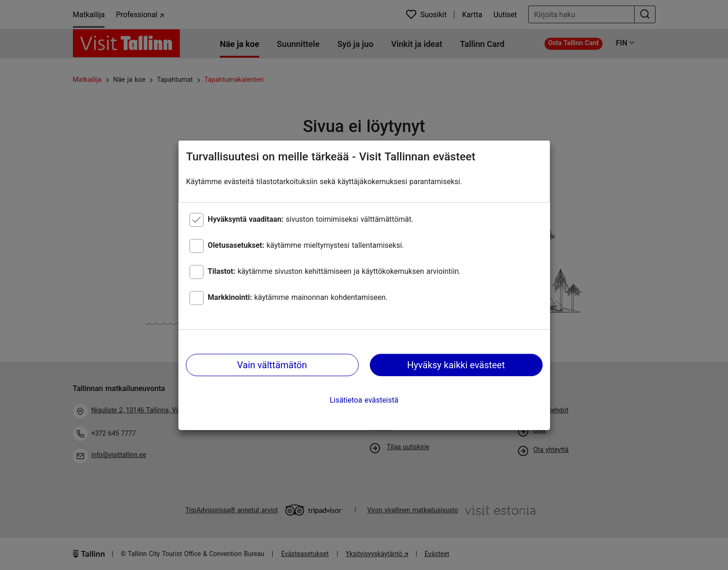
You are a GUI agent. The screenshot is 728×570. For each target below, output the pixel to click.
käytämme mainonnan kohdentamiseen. (298, 297)
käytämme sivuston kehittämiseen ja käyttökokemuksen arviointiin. (334, 271)
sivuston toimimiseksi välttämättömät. (311, 219)
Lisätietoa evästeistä (364, 400)
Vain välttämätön (272, 365)
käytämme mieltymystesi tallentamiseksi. (306, 245)
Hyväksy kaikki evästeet (456, 365)
